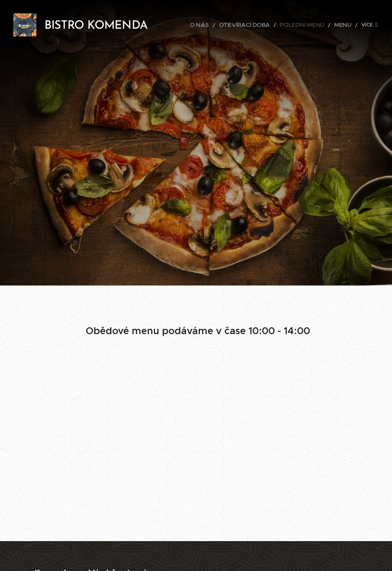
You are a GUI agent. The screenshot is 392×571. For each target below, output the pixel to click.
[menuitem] (187, 25)
